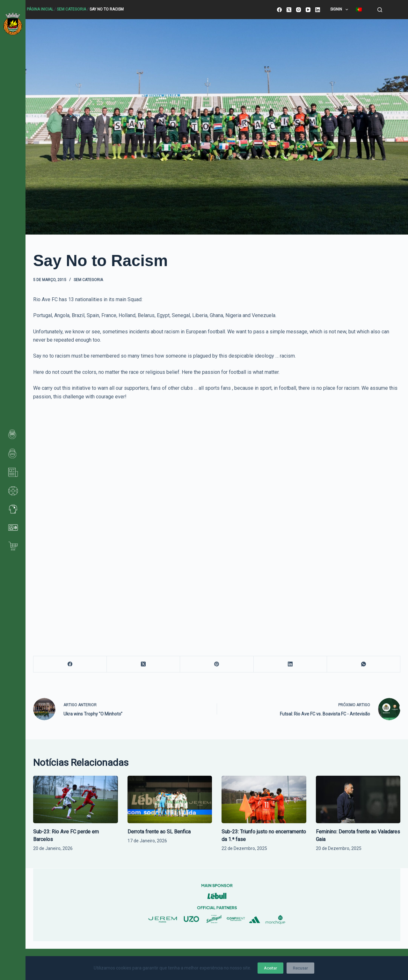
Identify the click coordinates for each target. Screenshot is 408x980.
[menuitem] (359, 10)
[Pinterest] (217, 664)
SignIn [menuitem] (340, 10)
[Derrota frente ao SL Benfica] (170, 799)
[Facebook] (279, 10)
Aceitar (270, 968)
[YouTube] (308, 10)
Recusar (300, 968)
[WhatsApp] (364, 664)
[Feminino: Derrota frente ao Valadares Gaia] (358, 799)
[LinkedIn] (318, 10)
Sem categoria (71, 9)
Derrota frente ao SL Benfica (159, 832)
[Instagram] (299, 10)
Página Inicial (40, 9)
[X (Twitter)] (289, 10)
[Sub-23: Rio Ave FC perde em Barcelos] (76, 799)
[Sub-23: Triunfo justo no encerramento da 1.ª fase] (264, 799)
